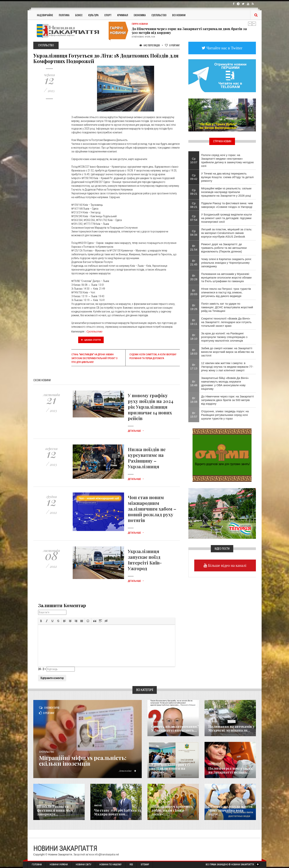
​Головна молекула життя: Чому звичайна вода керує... (231, 810)
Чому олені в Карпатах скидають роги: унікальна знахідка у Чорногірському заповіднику (226, 263)
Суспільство (159, 15)
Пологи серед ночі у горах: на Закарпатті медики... (231, 770)
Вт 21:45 (194, 263)
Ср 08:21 (194, 205)
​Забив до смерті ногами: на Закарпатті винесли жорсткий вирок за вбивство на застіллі (227, 352)
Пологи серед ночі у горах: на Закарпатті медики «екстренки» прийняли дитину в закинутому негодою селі (227, 160)
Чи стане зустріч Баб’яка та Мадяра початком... (118, 812)
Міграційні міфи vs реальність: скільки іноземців (83, 761)
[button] (41, 621)
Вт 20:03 (194, 292)
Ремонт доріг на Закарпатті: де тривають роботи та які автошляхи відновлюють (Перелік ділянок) (224, 248)
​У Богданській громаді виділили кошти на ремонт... (170, 768)
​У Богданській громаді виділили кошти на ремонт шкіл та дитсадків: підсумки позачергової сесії (226, 218)
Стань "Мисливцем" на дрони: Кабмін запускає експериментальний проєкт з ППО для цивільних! (94, 358)
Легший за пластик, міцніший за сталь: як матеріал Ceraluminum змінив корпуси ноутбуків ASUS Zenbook (227, 233)
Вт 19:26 (194, 307)
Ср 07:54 (194, 218)
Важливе (98, 806)
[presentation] (41, 621)
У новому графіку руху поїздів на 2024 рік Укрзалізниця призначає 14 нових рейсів (151, 407)
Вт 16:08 (194, 400)
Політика (64, 15)
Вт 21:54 (194, 248)
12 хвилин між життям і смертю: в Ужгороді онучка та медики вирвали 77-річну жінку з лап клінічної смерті (227, 367)
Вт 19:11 (194, 322)
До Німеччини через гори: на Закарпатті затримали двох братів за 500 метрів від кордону (189, 31)
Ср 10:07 (194, 160)
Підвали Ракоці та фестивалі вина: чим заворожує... (55, 810)
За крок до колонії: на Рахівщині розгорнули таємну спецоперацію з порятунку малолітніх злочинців (224, 337)
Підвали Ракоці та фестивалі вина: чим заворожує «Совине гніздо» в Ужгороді (227, 205)
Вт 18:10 (194, 337)
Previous (250, 24)
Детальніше (136, 431)
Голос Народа (157, 722)
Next (254, 24)
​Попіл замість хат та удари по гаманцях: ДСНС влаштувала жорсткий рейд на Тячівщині (227, 307)
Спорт (108, 15)
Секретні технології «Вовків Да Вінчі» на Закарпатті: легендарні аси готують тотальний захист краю (226, 322)
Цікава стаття (91, 340)
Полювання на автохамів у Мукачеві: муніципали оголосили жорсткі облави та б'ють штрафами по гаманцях (226, 277)
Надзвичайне (45, 15)
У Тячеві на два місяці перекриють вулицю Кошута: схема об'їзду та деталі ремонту (227, 177)
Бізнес (79, 15)
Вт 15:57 (194, 415)
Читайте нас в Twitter (224, 48)
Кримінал (123, 15)
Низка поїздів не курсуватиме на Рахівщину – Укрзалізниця (147, 458)
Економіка (140, 15)
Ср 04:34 (194, 233)
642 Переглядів (150, 45)
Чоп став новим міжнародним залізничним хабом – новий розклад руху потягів (152, 509)
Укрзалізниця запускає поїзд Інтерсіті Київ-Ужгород (145, 560)
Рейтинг (172, 45)
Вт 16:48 (194, 383)
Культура (93, 15)
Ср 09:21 (194, 192)
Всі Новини (179, 15)
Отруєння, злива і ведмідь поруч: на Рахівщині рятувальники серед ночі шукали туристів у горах (225, 415)
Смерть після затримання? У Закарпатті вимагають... (175, 728)
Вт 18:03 (194, 352)
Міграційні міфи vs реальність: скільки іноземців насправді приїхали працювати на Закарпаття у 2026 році (226, 192)
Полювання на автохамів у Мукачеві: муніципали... (231, 728)
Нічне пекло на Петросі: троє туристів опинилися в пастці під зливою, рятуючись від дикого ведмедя (226, 292)
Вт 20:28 (194, 277)
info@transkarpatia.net (107, 854)
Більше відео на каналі (227, 565)
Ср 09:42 (194, 177)
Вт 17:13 (194, 367)
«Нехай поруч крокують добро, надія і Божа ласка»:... (172, 810)
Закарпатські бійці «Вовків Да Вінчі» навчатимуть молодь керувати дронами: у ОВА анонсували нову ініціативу (225, 383)
